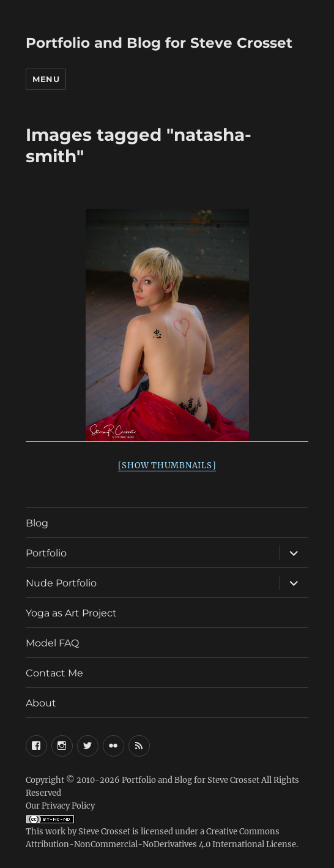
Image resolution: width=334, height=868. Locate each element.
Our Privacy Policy (60, 806)
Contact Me (54, 673)
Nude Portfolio (61, 583)
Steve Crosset (104, 832)
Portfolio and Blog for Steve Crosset (159, 43)
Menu (46, 79)
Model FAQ (52, 643)
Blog (37, 523)
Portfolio (46, 553)
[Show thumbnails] (167, 466)
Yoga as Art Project (71, 613)
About (41, 703)
